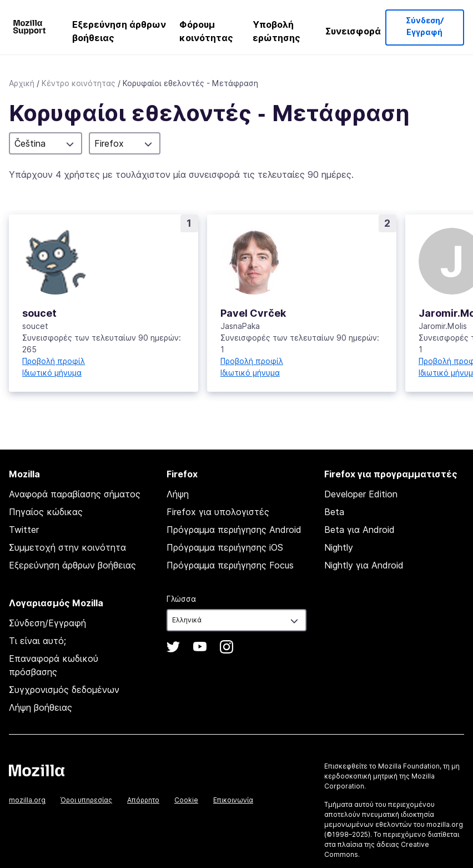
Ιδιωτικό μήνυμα (52, 373)
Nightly (339, 547)
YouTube (200, 647)
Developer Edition (361, 494)
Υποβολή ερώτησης (276, 31)
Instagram (227, 647)
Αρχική (22, 83)
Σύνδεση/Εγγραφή (425, 27)
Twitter (24, 530)
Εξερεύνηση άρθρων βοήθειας (119, 31)
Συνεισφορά (353, 31)
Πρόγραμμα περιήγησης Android (234, 530)
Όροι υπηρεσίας (86, 800)
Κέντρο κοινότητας (79, 83)
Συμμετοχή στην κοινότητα (67, 547)
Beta (334, 512)
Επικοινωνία (233, 800)
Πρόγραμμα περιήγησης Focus (230, 565)
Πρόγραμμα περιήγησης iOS (225, 547)
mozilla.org (27, 800)
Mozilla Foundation (409, 766)
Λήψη (178, 494)
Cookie (186, 800)
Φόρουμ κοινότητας (206, 31)
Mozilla (37, 770)
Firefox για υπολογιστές (218, 512)
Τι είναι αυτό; (37, 641)
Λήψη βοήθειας (41, 707)
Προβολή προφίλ (54, 361)
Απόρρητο (143, 800)
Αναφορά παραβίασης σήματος (75, 494)
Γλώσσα (181, 599)
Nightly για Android (364, 565)
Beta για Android (359, 530)
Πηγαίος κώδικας (46, 512)
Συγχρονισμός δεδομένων (64, 690)
